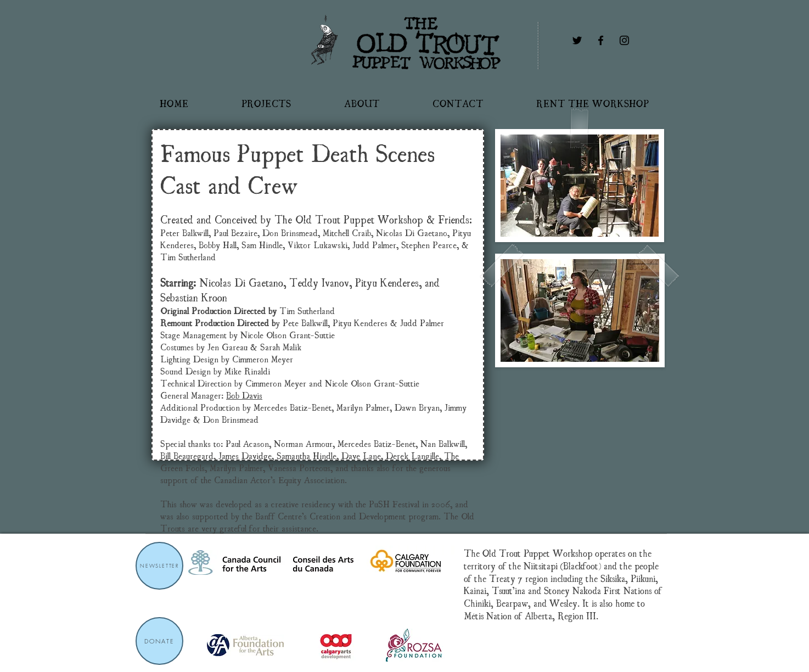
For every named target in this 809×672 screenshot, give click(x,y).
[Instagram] (624, 40)
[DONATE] (159, 641)
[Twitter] (577, 40)
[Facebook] (601, 40)
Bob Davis (244, 395)
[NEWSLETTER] (159, 566)
